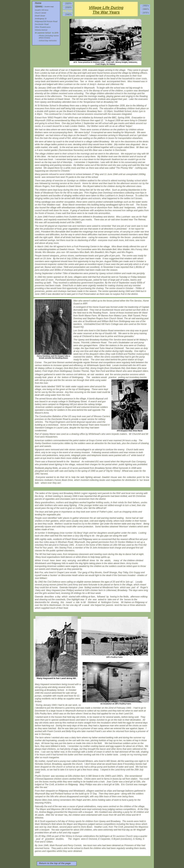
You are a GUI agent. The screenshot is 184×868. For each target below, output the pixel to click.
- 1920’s (68, 3)
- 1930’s (68, 7)
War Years (68, 11)
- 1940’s (68, 14)
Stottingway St (41, 19)
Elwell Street (40, 16)
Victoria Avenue (41, 30)
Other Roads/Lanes (43, 27)
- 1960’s (145, 9)
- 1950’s (145, 6)
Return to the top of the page (55, 863)
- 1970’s (145, 13)
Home (38, 3)
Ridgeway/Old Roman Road (46, 21)
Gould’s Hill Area (42, 10)
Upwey (39, 6)
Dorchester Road (42, 24)
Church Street (40, 13)
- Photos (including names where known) (48, 37)
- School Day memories (47, 41)
